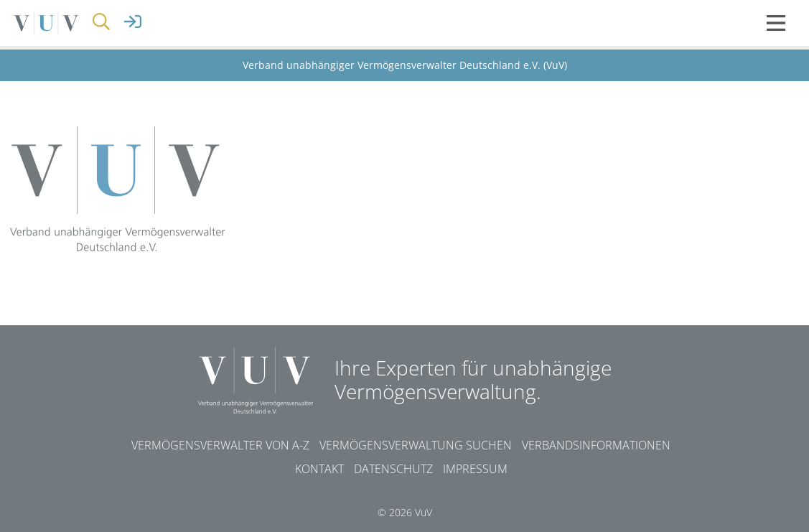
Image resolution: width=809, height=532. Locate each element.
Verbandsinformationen (596, 445)
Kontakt (319, 469)
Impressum (475, 469)
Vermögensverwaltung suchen (416, 445)
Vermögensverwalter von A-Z (220, 445)
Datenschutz (393, 469)
